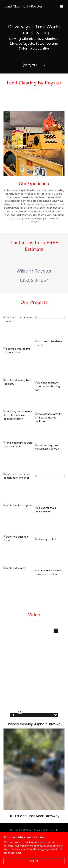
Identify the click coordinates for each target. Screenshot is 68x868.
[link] (23, 7)
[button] (62, 6)
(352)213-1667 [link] (34, 280)
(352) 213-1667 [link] (34, 65)
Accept (34, 861)
